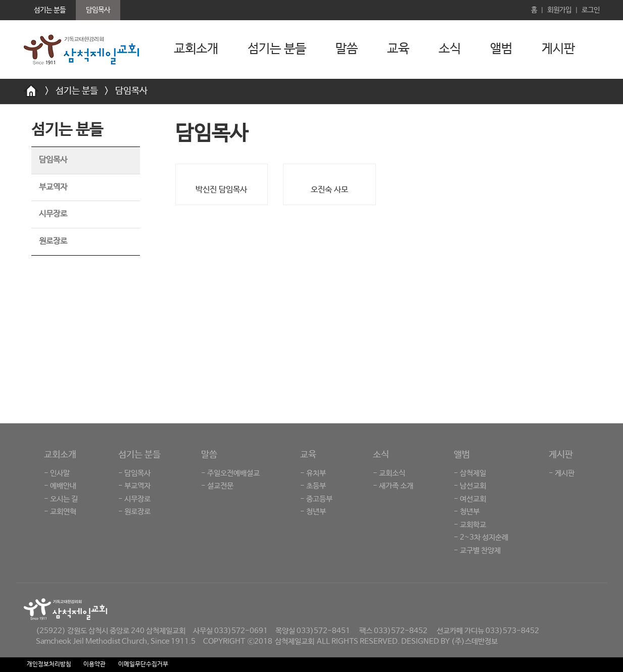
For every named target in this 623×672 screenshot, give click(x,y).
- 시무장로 (134, 499)
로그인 (591, 10)
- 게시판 (562, 473)
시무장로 (53, 214)
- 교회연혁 (60, 512)
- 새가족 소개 (393, 486)
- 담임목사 (134, 473)
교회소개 (196, 49)
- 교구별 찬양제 (477, 550)
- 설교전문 (217, 486)
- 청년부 (313, 512)
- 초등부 (313, 486)
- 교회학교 (470, 525)
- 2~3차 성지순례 (481, 537)
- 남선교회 (470, 486)
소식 (450, 49)
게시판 (558, 49)
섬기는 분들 (277, 49)
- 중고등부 (316, 499)
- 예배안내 (60, 486)
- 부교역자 (134, 486)
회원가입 (559, 10)
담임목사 (131, 91)
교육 (398, 49)
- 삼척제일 (470, 473)
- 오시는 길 (61, 499)
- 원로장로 (134, 512)
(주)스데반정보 (474, 641)
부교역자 (53, 187)
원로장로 (53, 241)
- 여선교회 (470, 499)
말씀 (347, 49)
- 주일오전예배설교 (230, 473)
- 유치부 (313, 473)
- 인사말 (57, 473)
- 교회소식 (389, 473)
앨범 (501, 49)
